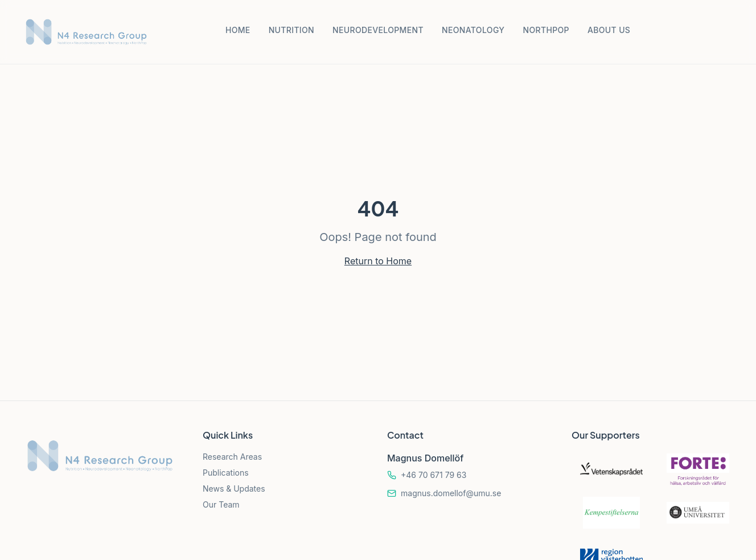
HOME (238, 30)
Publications (226, 473)
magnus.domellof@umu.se (451, 493)
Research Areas (232, 457)
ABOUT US (609, 30)
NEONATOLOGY (473, 30)
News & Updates (234, 489)
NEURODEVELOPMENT (378, 30)
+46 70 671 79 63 (434, 475)
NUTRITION (291, 30)
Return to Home (378, 261)
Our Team (221, 504)
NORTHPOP (546, 30)
